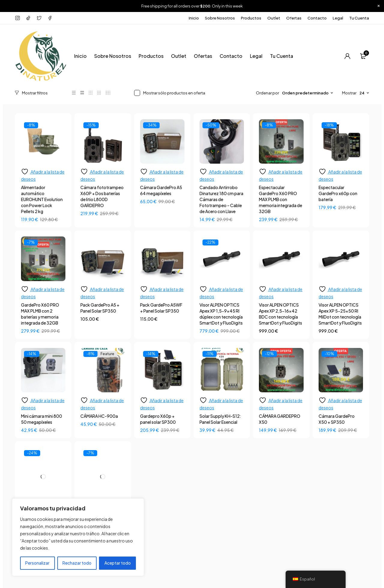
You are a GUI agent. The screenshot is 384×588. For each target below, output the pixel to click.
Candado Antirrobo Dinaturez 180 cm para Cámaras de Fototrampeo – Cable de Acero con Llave (221, 199)
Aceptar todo (118, 563)
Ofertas (294, 18)
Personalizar (37, 563)
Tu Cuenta (359, 18)
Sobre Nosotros (220, 18)
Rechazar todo (77, 563)
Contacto (317, 18)
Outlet (274, 18)
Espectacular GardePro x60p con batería (338, 193)
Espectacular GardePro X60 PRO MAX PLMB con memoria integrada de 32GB (280, 199)
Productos (251, 18)
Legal (338, 18)
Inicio (194, 18)
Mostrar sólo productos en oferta (174, 93)
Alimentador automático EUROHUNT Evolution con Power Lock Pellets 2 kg (42, 199)
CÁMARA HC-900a (99, 416)
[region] (78, 537)
